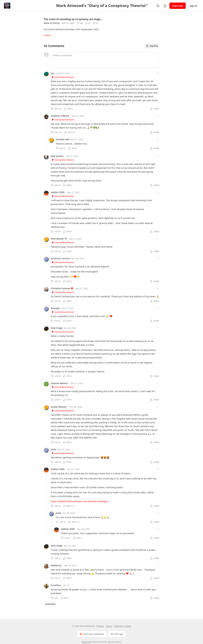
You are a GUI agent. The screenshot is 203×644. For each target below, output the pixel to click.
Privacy (100, 626)
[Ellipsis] (158, 73)
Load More (50, 604)
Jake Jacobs (57, 156)
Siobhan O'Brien (60, 116)
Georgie (55, 308)
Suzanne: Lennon (61, 258)
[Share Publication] (165, 6)
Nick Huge (57, 328)
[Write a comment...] (105, 60)
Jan (52, 73)
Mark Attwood (52, 23)
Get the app (117, 634)
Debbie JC (56, 565)
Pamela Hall (63, 139)
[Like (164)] (80, 23)
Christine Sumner (61, 288)
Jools (53, 449)
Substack (86, 642)
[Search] (158, 6)
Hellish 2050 (58, 192)
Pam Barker (57, 239)
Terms (109, 626)
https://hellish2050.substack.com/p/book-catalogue (79, 501)
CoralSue (56, 585)
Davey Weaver (59, 407)
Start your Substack (91, 634)
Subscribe (178, 6)
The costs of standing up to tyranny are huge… (73, 19)
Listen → (49, 35)
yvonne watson (59, 383)
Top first (152, 46)
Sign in (193, 6)
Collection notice (123, 626)
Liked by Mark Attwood (63, 77)
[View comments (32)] (88, 23)
